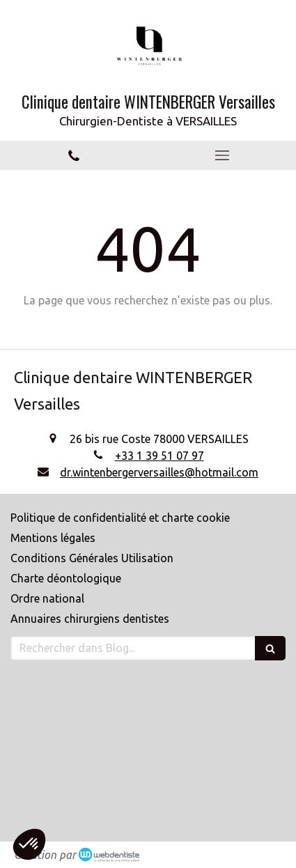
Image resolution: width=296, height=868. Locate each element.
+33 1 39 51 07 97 (159, 456)
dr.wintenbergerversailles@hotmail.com (159, 472)
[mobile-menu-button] (223, 155)
